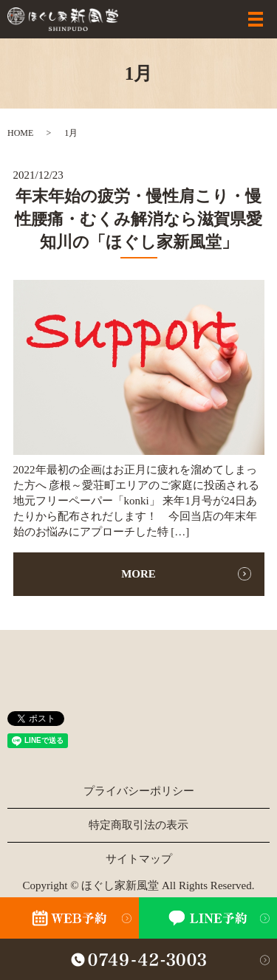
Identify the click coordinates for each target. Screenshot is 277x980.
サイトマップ (139, 859)
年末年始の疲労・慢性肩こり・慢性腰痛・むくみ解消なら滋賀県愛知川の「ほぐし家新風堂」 (138, 219)
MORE (138, 574)
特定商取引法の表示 (138, 825)
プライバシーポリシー (139, 791)
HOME (20, 133)
